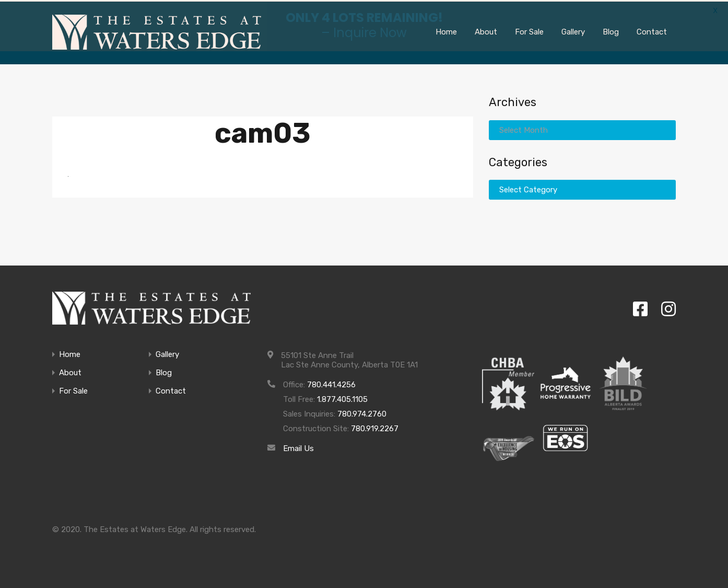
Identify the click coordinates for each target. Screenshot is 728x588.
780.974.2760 (362, 412)
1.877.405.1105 (342, 398)
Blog (164, 371)
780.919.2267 (375, 427)
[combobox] (582, 128)
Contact (171, 390)
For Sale (73, 390)
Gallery (167, 353)
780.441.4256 (331, 383)
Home (70, 353)
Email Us (298, 447)
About (70, 371)
